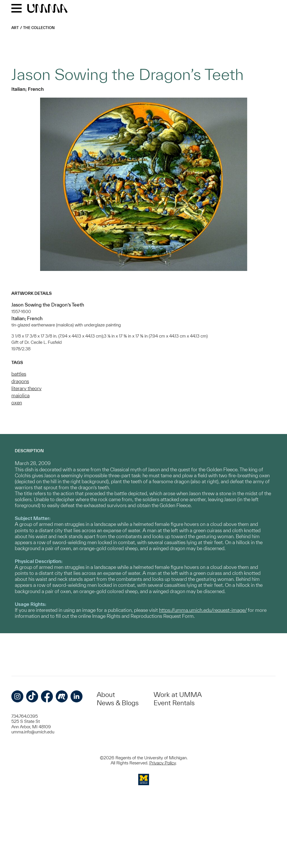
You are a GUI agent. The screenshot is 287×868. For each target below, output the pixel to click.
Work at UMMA (178, 695)
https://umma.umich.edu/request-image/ (203, 610)
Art (15, 28)
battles (19, 374)
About (106, 695)
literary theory (26, 388)
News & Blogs (118, 703)
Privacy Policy (163, 763)
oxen (17, 403)
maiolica (20, 395)
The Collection (39, 28)
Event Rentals (174, 703)
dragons (20, 381)
